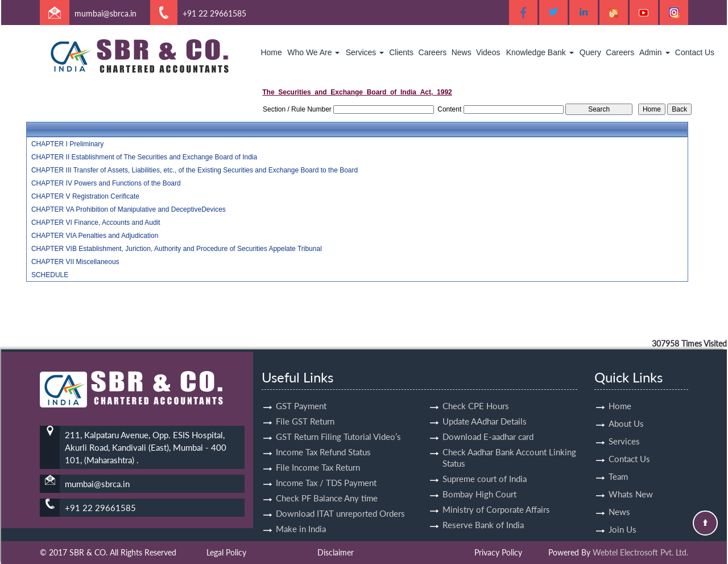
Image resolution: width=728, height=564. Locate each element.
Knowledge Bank (540, 52)
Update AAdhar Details (485, 411)
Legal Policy (226, 552)
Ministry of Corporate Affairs (496, 499)
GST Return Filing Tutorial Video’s (338, 426)
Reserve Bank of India (483, 514)
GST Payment (301, 396)
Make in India (301, 518)
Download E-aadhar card (488, 426)
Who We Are (313, 52)
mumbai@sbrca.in (106, 13)
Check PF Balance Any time (327, 488)
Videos (488, 52)
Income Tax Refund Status (323, 442)
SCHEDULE (50, 275)
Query (590, 52)
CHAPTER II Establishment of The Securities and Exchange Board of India (144, 157)
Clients (401, 52)
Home (271, 52)
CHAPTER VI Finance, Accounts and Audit (96, 223)
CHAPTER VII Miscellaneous (75, 262)
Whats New (631, 484)
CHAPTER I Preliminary (67, 144)
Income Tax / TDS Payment (326, 472)
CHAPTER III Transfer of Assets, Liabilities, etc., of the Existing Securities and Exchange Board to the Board (195, 170)
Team (618, 466)
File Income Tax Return (318, 457)
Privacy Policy (498, 552)
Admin (655, 52)
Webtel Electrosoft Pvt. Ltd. (640, 552)
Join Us (622, 519)
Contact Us (695, 52)
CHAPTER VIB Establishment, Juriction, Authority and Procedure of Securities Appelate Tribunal (177, 249)
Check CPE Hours (476, 396)
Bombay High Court (479, 484)
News (462, 52)
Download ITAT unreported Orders (340, 503)
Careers (433, 52)
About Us (626, 413)
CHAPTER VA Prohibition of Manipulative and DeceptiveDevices (129, 209)
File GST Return (305, 411)
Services (365, 52)
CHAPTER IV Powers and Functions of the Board (106, 183)
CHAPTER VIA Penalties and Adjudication (95, 236)
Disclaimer (336, 552)
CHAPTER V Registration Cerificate (85, 196)
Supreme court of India (485, 468)
